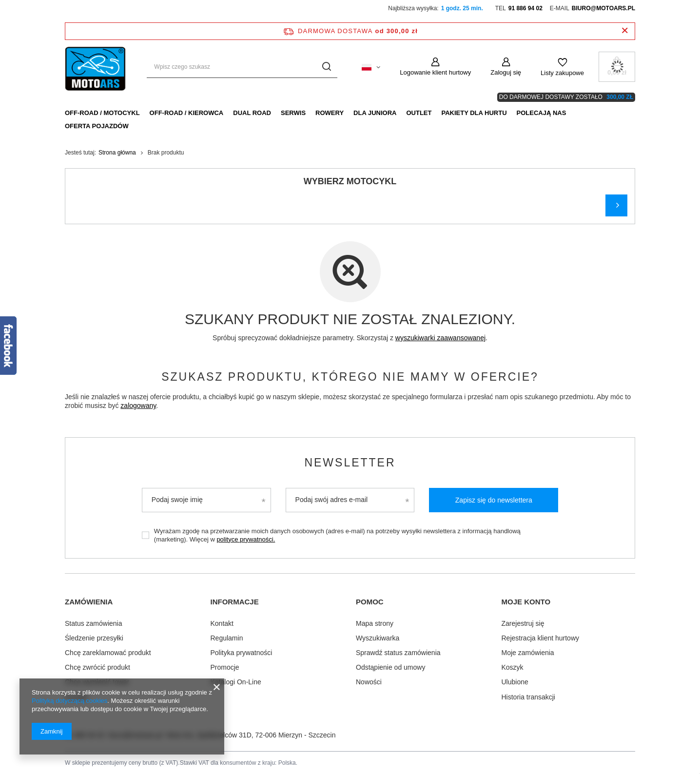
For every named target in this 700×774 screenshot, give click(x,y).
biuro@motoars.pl (603, 8)
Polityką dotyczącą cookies (69, 701)
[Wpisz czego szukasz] (242, 67)
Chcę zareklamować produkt (108, 652)
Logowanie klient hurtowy (435, 72)
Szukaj (616, 205)
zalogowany (138, 406)
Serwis (293, 113)
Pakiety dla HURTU (474, 113)
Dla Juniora (375, 113)
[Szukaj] (326, 67)
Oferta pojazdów (97, 126)
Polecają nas (542, 113)
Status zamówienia (94, 622)
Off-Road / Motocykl (102, 113)
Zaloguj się (506, 72)
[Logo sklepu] (96, 67)
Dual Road (252, 113)
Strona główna (117, 153)
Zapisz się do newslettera (494, 500)
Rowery (330, 113)
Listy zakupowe (562, 73)
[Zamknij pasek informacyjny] (625, 31)
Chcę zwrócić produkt (97, 667)
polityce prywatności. (246, 539)
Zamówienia (89, 602)
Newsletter (350, 463)
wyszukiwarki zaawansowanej (440, 338)
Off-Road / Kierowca (187, 113)
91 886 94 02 (525, 8)
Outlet (419, 113)
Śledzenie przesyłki (94, 637)
